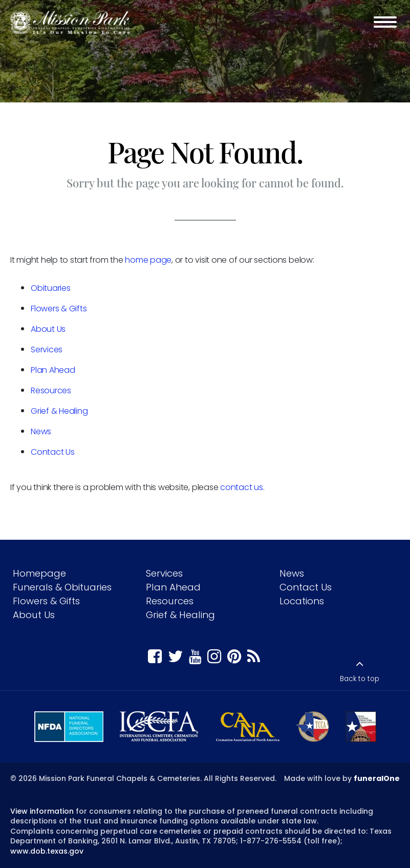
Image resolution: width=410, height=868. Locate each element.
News (41, 431)
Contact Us (53, 452)
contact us (242, 487)
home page (148, 260)
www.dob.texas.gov (47, 851)
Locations (302, 601)
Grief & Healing (59, 411)
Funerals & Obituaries (62, 587)
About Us (48, 329)
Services (47, 350)
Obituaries (51, 288)
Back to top (360, 679)
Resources (51, 390)
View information (42, 811)
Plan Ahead (53, 370)
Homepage (39, 573)
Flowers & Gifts (59, 309)
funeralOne (377, 778)
